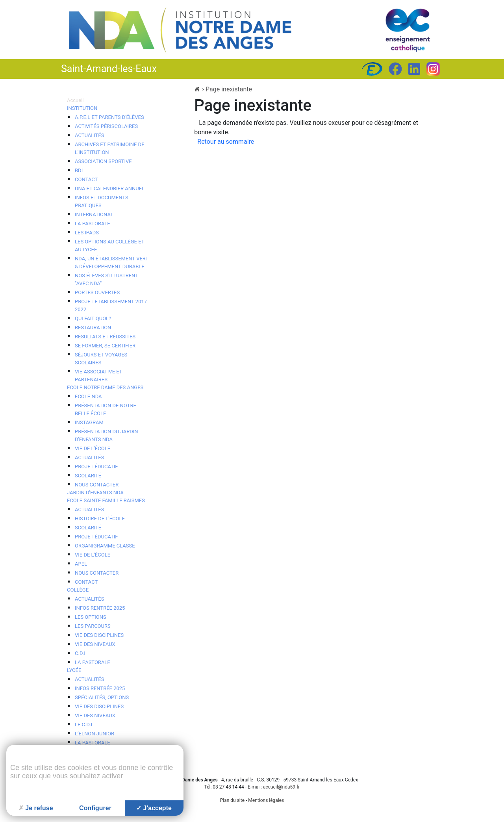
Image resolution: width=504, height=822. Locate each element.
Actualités (89, 135)
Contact (86, 179)
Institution (82, 108)
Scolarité (88, 476)
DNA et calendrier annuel (110, 188)
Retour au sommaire (226, 142)
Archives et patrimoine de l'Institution (110, 148)
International (94, 214)
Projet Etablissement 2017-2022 (112, 305)
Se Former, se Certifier (105, 346)
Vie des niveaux (95, 644)
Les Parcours (93, 626)
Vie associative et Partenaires (98, 376)
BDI (79, 170)
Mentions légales (266, 800)
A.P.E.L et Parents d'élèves (109, 117)
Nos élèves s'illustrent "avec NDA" (107, 279)
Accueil (75, 100)
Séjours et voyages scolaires (101, 359)
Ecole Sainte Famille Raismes (106, 500)
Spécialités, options (102, 697)
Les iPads (87, 233)
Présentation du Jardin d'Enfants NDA (107, 435)
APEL (81, 564)
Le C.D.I (83, 725)
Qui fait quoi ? (93, 318)
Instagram (89, 422)
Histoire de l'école (100, 519)
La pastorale (93, 224)
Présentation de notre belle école (106, 409)
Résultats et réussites (105, 337)
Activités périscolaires (106, 126)
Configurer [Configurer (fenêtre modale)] (95, 808)
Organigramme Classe (105, 546)
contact (86, 582)
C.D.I (80, 653)
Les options (91, 617)
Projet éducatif (96, 467)
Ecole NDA (88, 396)
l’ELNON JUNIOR (94, 734)
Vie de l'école (93, 448)
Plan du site (232, 800)
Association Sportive (103, 161)
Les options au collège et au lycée (109, 246)
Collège (78, 590)
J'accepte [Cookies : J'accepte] (154, 808)
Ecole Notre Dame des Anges (105, 387)
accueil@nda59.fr (282, 787)
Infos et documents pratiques (102, 201)
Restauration (93, 328)
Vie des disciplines (99, 635)
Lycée (74, 670)
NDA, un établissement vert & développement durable (112, 263)
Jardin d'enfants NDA (95, 493)
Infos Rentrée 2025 (100, 608)
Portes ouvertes (97, 292)
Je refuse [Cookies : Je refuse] (36, 808)
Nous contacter (97, 485)
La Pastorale (93, 662)
